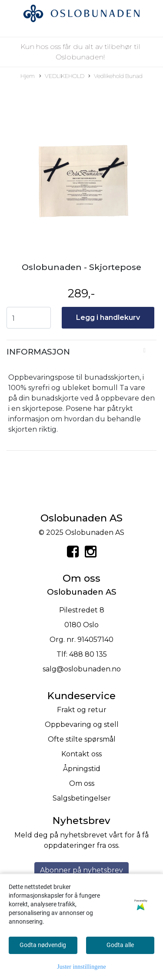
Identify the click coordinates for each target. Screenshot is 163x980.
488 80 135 (88, 654)
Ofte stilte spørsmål (82, 739)
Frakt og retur (82, 710)
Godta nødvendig (43, 945)
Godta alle (120, 945)
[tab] (81, 352)
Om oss (82, 783)
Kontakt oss (81, 754)
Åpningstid (82, 769)
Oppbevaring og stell (82, 724)
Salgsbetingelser (82, 798)
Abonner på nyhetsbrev (81, 870)
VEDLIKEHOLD (62, 77)
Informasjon (38, 352)
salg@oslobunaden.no (82, 669)
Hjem (28, 76)
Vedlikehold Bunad (115, 77)
